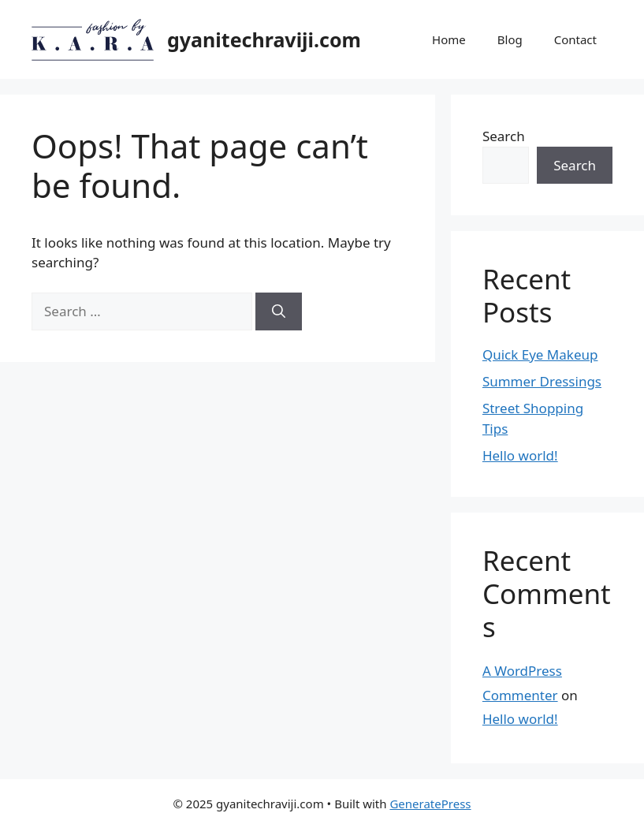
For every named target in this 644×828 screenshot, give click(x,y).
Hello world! (520, 455)
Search (504, 136)
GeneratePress (430, 804)
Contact (575, 39)
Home (449, 39)
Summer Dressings (542, 381)
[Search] (279, 311)
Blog (510, 39)
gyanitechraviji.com (264, 39)
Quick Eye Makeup (540, 354)
